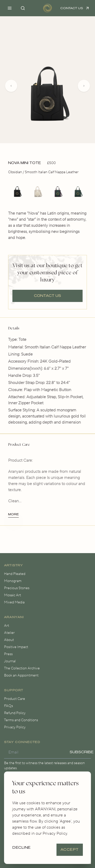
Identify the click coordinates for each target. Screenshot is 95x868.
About (9, 640)
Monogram (13, 581)
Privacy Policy (15, 727)
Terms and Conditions (21, 720)
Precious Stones (17, 588)
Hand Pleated (15, 574)
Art (7, 626)
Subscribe (82, 752)
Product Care (15, 699)
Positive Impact (16, 647)
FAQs (8, 706)
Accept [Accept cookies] (70, 850)
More (13, 514)
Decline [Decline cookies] (22, 848)
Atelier (9, 633)
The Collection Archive (22, 668)
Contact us (48, 296)
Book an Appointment (21, 676)
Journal (10, 661)
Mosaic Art (13, 595)
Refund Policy (15, 713)
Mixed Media (14, 602)
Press (8, 654)
